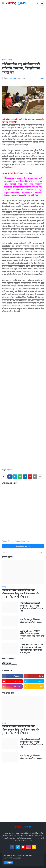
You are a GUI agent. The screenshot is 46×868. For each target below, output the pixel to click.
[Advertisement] (23, 33)
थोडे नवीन (6, 552)
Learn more (17, 858)
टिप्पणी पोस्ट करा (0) (23, 546)
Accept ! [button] (8, 863)
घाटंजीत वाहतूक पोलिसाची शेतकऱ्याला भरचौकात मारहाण (31, 621)
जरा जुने (41, 552)
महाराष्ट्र (10, 60)
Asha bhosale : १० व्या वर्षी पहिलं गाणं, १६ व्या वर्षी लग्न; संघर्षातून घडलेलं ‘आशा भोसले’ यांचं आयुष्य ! (32, 649)
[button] (3, 3)
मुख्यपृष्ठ (4, 60)
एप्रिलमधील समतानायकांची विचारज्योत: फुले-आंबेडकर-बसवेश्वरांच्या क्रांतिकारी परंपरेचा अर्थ (32, 607)
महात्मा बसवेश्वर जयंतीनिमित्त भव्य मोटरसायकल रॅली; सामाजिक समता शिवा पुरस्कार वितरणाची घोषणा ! (21, 593)
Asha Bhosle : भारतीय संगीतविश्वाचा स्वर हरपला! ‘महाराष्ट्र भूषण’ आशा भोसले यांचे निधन (32, 635)
